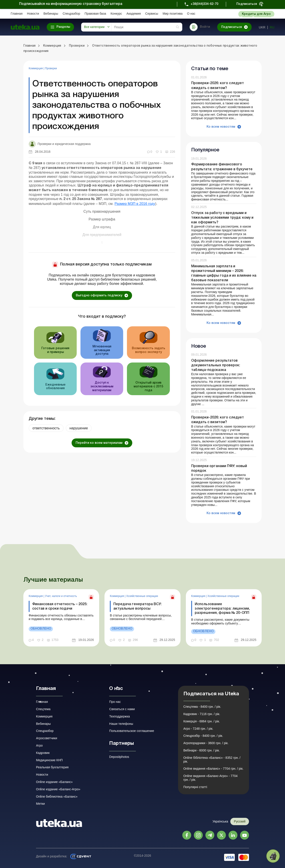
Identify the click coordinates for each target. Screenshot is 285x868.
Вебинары (51, 14)
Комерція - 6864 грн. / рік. (202, 721)
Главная (17, 14)
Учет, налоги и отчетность (61, 596)
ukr (262, 27)
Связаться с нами (122, 709)
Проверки (51, 68)
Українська (220, 821)
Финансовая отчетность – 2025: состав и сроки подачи (60, 606)
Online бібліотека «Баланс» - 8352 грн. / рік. (212, 760)
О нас (191, 14)
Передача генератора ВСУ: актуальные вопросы (137, 606)
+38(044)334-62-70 (204, 4)
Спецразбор (71, 14)
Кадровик (43, 753)
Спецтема (43, 709)
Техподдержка (119, 716)
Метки (40, 804)
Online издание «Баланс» (54, 782)
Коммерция (36, 68)
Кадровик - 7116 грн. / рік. (202, 714)
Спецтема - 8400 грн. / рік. (202, 707)
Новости (33, 14)
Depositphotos (119, 757)
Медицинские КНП (49, 760)
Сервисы (152, 14)
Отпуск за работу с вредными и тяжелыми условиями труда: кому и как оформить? (222, 218)
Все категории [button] (94, 27)
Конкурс (116, 14)
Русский (240, 821)
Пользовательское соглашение (132, 731)
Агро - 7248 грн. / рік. (198, 729)
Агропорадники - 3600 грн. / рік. (206, 743)
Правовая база (95, 14)
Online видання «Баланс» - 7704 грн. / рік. (213, 769)
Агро (39, 745)
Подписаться (247, 4)
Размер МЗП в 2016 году (135, 204)
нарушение (79, 428)
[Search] (147, 27)
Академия (134, 14)
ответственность (46, 428)
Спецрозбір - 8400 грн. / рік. (203, 736)
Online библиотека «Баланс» (57, 797)
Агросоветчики (47, 738)
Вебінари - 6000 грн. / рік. (202, 750)
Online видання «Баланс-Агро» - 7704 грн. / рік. (211, 778)
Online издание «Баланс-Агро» (58, 789)
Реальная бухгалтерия (52, 767)
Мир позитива (173, 14)
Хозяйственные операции (142, 596)
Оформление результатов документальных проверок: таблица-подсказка (216, 365)
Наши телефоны (121, 724)
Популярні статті (195, 787)
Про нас (115, 702)
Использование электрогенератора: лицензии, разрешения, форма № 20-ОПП (222, 608)
